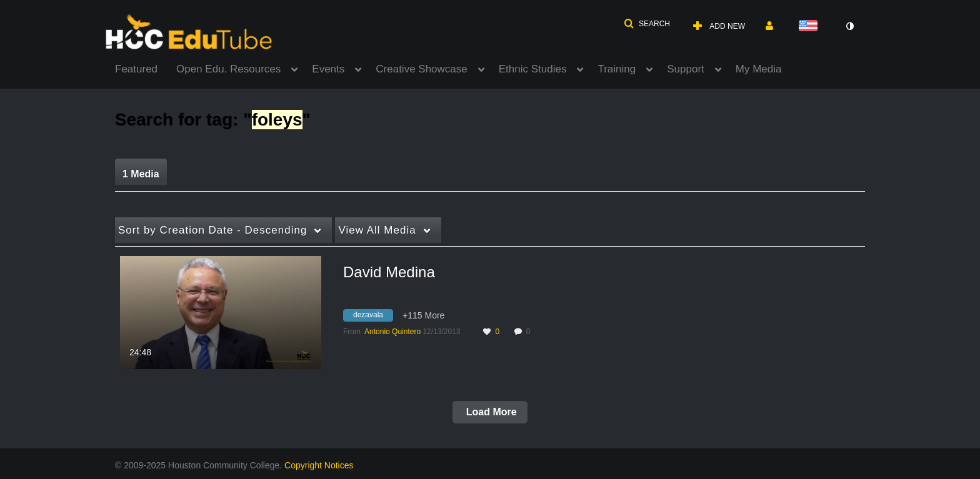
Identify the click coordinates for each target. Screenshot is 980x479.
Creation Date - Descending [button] (212, 230)
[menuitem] (146, 68)
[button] (647, 24)
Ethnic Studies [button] (533, 69)
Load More (490, 412)
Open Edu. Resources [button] (228, 69)
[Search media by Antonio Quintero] (392, 332)
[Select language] (811, 27)
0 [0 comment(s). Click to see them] (530, 332)
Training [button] (617, 69)
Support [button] (686, 69)
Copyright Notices (319, 465)
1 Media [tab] (141, 174)
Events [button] (328, 69)
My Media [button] (759, 69)
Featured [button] (136, 69)
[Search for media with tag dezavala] (373, 317)
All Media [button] (377, 230)
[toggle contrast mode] (849, 26)
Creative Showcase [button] (421, 69)
